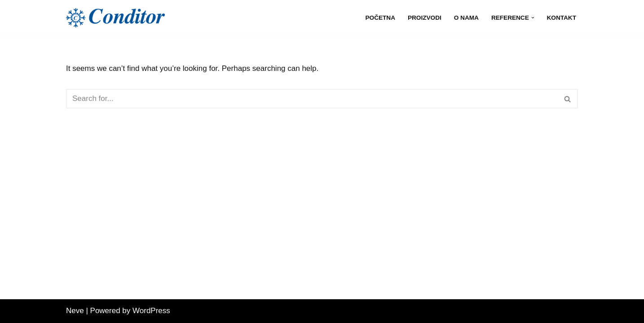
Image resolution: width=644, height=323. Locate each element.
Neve (75, 311)
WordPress (151, 311)
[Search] (312, 99)
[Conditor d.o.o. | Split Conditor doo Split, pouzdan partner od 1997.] (115, 18)
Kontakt (562, 18)
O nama (466, 18)
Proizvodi (425, 18)
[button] (533, 18)
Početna (380, 18)
